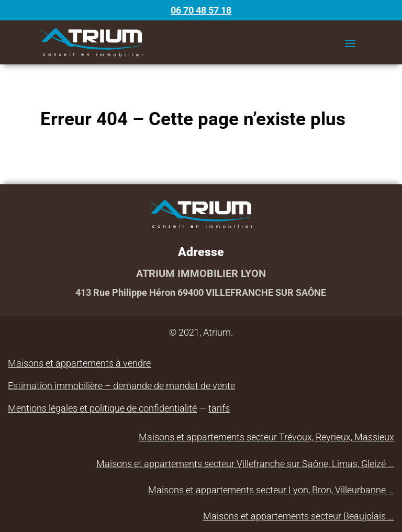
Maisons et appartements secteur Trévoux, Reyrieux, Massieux (266, 437)
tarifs (219, 408)
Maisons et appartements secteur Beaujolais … (299, 516)
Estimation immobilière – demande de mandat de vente (121, 386)
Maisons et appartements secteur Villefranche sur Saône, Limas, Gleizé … (245, 464)
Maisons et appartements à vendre (79, 363)
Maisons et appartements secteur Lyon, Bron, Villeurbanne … (271, 490)
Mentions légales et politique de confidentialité (102, 408)
